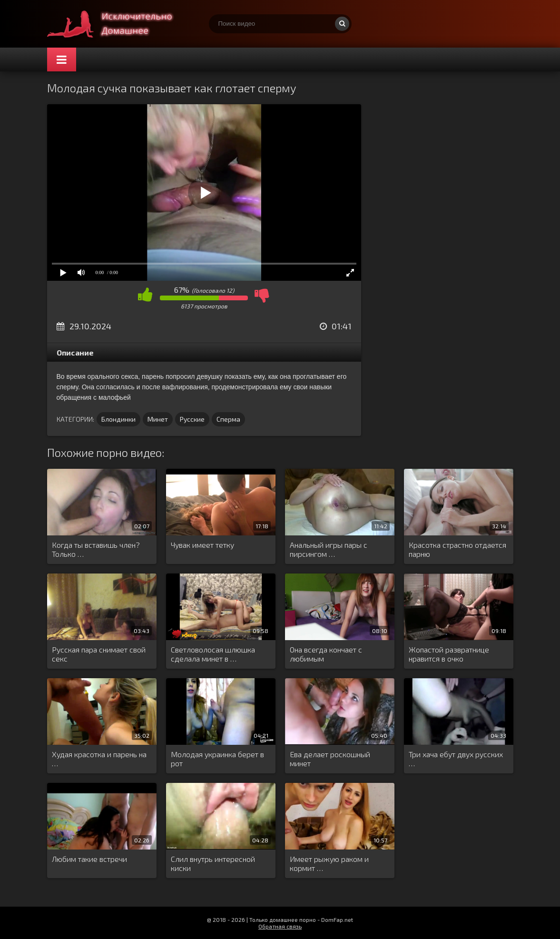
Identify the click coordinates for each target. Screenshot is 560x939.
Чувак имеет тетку (202, 545)
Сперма (228, 419)
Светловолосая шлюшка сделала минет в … (213, 654)
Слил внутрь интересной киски (213, 863)
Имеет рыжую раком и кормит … (329, 863)
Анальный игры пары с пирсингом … (329, 549)
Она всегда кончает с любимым (326, 654)
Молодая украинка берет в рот (217, 759)
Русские (192, 419)
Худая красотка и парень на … (99, 759)
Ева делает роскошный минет (330, 759)
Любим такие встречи (89, 859)
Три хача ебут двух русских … (456, 759)
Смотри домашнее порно (118, 24)
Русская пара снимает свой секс (99, 654)
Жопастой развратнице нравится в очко (449, 654)
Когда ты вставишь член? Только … (96, 549)
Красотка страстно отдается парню (457, 549)
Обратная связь (280, 926)
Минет (158, 419)
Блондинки (118, 419)
